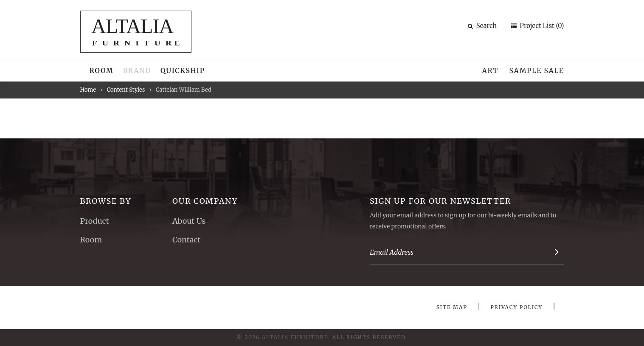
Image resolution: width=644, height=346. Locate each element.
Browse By (106, 201)
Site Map (452, 307)
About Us (189, 221)
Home (88, 90)
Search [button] (482, 26)
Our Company (205, 201)
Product (95, 221)
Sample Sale (536, 70)
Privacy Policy (516, 307)
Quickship (183, 70)
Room (102, 70)
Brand (137, 70)
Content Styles (126, 90)
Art (490, 70)
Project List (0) (541, 26)
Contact (187, 240)
